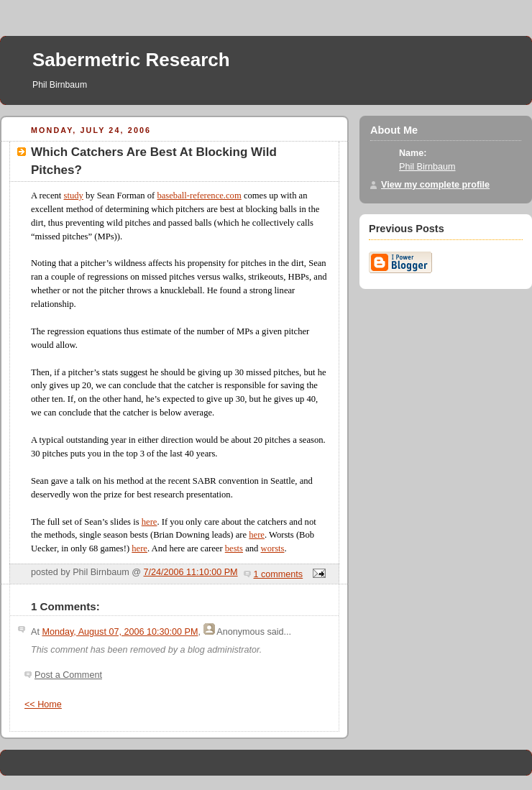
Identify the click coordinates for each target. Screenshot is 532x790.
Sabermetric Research (131, 60)
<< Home (43, 704)
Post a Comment (68, 675)
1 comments (279, 574)
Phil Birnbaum (427, 167)
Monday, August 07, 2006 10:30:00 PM (120, 632)
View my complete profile (435, 185)
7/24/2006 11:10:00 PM (191, 572)
